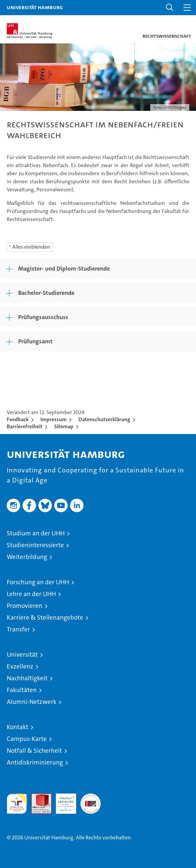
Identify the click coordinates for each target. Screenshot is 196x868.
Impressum (54, 419)
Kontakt (18, 727)
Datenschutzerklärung (104, 419)
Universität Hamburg (35, 7)
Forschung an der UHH (38, 582)
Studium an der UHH (36, 533)
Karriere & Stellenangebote (45, 617)
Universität (22, 655)
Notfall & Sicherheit (34, 751)
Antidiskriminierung (35, 762)
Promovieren (25, 606)
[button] (170, 8)
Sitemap (64, 426)
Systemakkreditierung (91, 797)
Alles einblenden (31, 247)
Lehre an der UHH (31, 594)
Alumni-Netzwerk (31, 702)
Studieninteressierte (35, 545)
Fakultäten (22, 690)
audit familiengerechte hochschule (17, 804)
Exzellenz (20, 666)
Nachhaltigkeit (27, 678)
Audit (38, 797)
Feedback (18, 419)
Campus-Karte (27, 739)
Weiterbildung (27, 557)
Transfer (18, 629)
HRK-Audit (62, 801)
